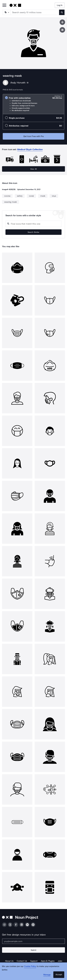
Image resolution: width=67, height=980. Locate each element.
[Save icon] (62, 22)
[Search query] (33, 224)
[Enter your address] (33, 941)
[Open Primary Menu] (4, 5)
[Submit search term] (62, 12)
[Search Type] (6, 12)
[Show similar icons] (62, 30)
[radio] (33, 104)
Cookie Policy (30, 966)
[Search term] (35, 12)
